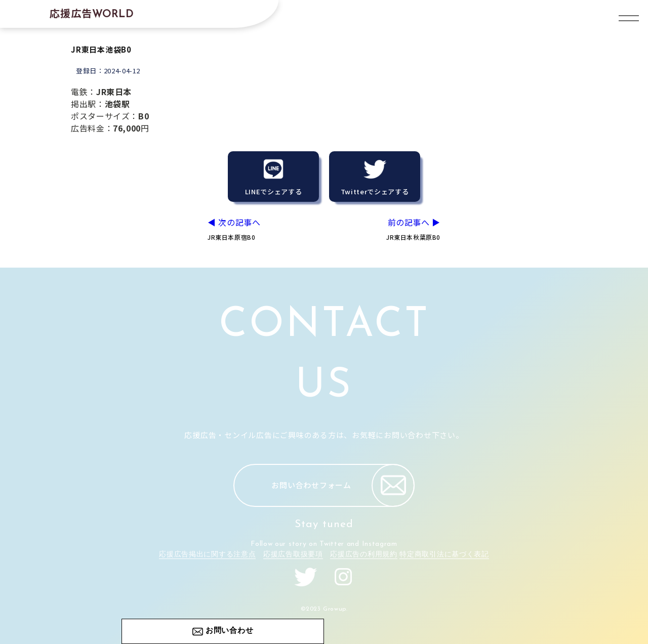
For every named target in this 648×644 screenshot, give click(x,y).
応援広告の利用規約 (363, 555)
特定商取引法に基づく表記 (444, 555)
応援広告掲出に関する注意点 (207, 555)
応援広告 (92, 13)
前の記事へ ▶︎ (388, 229)
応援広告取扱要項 (293, 555)
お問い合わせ (230, 631)
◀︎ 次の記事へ (260, 229)
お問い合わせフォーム (343, 485)
